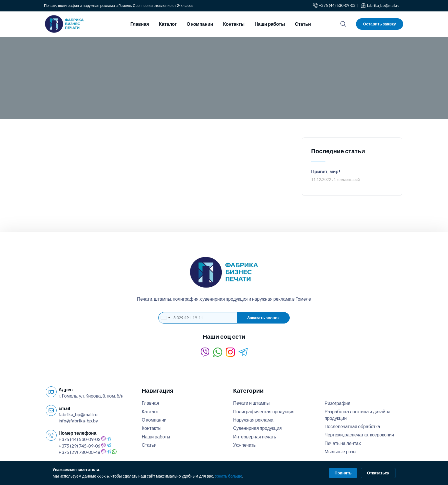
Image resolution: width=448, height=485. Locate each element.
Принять (343, 473)
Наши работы (270, 24)
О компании (200, 24)
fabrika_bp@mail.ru (78, 414)
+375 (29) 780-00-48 (79, 452)
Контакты (234, 24)
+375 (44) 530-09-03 (79, 439)
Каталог (168, 24)
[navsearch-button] (343, 24)
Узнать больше (229, 476)
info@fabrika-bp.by (78, 421)
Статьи (303, 24)
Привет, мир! (326, 171)
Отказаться (378, 473)
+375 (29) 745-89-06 (79, 446)
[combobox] (165, 318)
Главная (140, 24)
